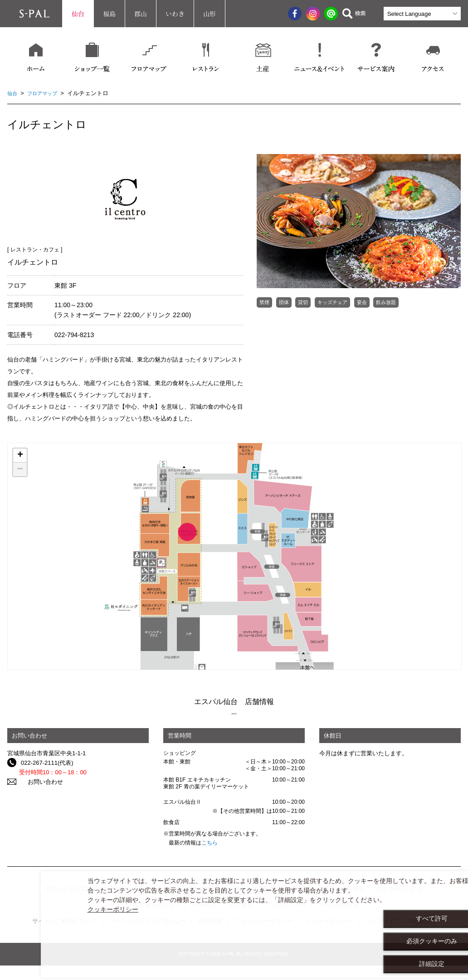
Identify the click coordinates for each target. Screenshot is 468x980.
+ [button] (20, 455)
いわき (175, 14)
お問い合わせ (39, 782)
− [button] (20, 469)
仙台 (78, 14)
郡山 (141, 14)
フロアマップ (47, 93)
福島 (109, 14)
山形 (210, 14)
